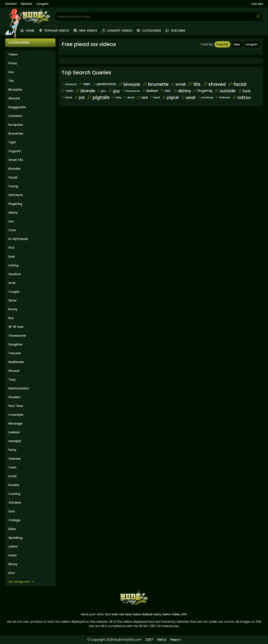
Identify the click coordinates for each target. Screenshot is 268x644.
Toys (12, 380)
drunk (129, 97)
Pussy (13, 63)
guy (114, 91)
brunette (155, 84)
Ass (11, 72)
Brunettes (16, 133)
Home (27, 31)
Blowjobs (15, 90)
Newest (27, 4)
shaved (214, 84)
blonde (85, 91)
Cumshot (15, 116)
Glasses (15, 459)
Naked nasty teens (156, 614)
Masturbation (19, 388)
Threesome (17, 336)
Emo (12, 573)
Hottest (11, 4)
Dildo (12, 529)
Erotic (13, 476)
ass (166, 91)
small (178, 84)
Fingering (15, 204)
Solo (12, 511)
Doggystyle (17, 107)
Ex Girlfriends (18, 239)
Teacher (15, 353)
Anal (12, 283)
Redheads (16, 362)
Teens (13, 54)
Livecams (175, 31)
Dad (12, 257)
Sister (13, 300)
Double (14, 485)
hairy (117, 97)
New (237, 44)
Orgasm (15, 151)
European (16, 125)
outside (225, 91)
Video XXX (179, 614)
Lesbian (14, 432)
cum (68, 91)
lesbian (150, 91)
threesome (131, 91)
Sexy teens (133, 614)
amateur (69, 84)
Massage (15, 423)
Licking (13, 265)
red (142, 97)
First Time (16, 406)
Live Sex (257, 4)
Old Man (15, 503)
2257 (149, 640)
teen (85, 84)
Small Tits (16, 160)
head (155, 97)
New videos (85, 31)
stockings (206, 97)
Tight (12, 142)
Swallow (15, 274)
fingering (203, 91)
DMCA (162, 640)
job (79, 97)
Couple (14, 292)
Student (14, 397)
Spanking (15, 538)
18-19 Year (16, 327)
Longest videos (117, 31)
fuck (244, 91)
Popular (222, 44)
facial (237, 84)
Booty (13, 309)
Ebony (13, 564)
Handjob (15, 441)
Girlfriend (15, 195)
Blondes (15, 169)
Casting (14, 494)
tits (194, 84)
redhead (223, 97)
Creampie (16, 415)
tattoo (242, 97)
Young (13, 186)
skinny (182, 91)
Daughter (16, 344)
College (14, 520)
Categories (149, 31)
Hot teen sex (115, 614)
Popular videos (54, 31)
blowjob (129, 84)
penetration (104, 84)
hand (67, 97)
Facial (13, 177)
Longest (43, 4)
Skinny (13, 213)
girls (102, 91)
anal (188, 97)
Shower (14, 371)
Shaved (14, 98)
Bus (11, 318)
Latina (13, 547)
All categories (22, 582)
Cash (12, 467)
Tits (11, 81)
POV (12, 248)
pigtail (170, 97)
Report (176, 640)
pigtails (98, 97)
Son (11, 221)
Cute (12, 230)
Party (12, 450)
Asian (13, 555)
